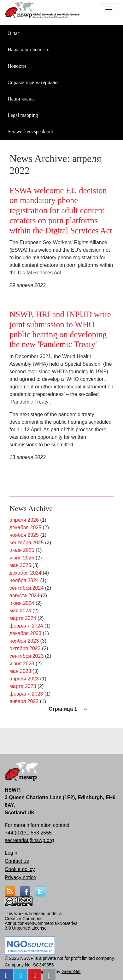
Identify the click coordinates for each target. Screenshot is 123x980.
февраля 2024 (26, 626)
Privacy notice (20, 877)
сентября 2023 (26, 656)
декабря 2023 (25, 633)
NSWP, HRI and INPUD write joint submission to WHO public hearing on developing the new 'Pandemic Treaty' (60, 329)
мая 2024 (20, 611)
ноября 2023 (24, 641)
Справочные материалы (33, 82)
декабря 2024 (25, 573)
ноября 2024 (24, 580)
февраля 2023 (26, 694)
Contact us (17, 861)
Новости (17, 66)
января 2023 (24, 701)
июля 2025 (22, 550)
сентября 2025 (26, 543)
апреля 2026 (24, 520)
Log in (12, 853)
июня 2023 (22, 664)
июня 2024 (22, 603)
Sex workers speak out (30, 132)
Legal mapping (23, 115)
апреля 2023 (24, 679)
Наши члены (21, 99)
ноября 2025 (24, 535)
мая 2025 (20, 565)
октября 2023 (25, 648)
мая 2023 (20, 671)
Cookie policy (20, 869)
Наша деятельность (28, 50)
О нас (14, 33)
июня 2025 (22, 558)
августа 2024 (24, 596)
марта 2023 (23, 686)
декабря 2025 (25, 527)
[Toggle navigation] (109, 10)
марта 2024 (23, 618)
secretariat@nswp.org (29, 840)
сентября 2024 (26, 588)
